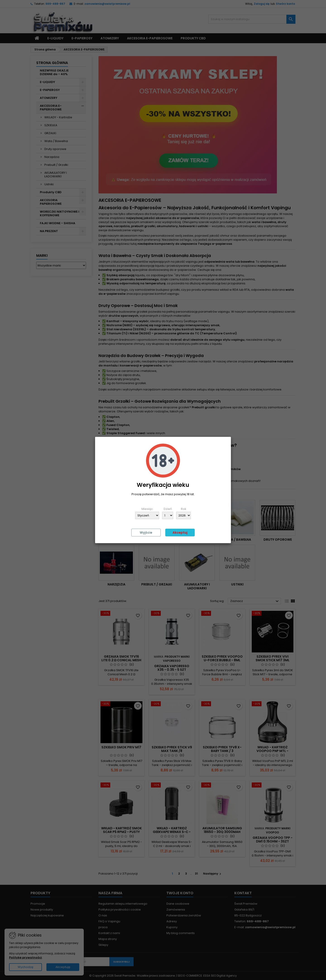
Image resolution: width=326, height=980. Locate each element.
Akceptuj (180, 533)
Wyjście (146, 533)
